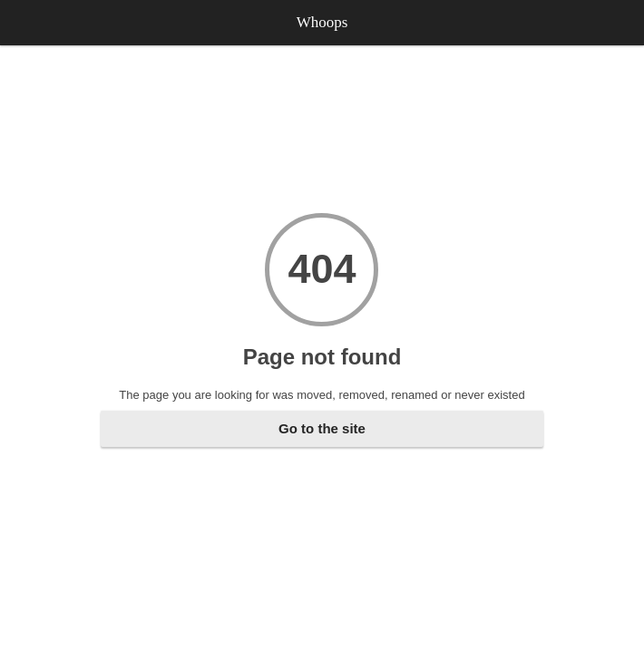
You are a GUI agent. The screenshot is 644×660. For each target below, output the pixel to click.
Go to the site (322, 428)
